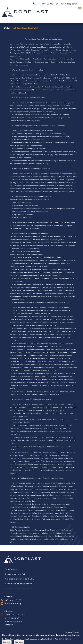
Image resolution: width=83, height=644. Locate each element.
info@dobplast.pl (13, 603)
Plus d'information (63, 640)
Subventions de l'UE (15, 574)
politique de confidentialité (25, 28)
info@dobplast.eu (69, 4)
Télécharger (11, 569)
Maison (8, 28)
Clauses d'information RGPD (20, 579)
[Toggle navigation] (80, 8)
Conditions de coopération (19, 584)
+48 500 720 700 (46, 4)
